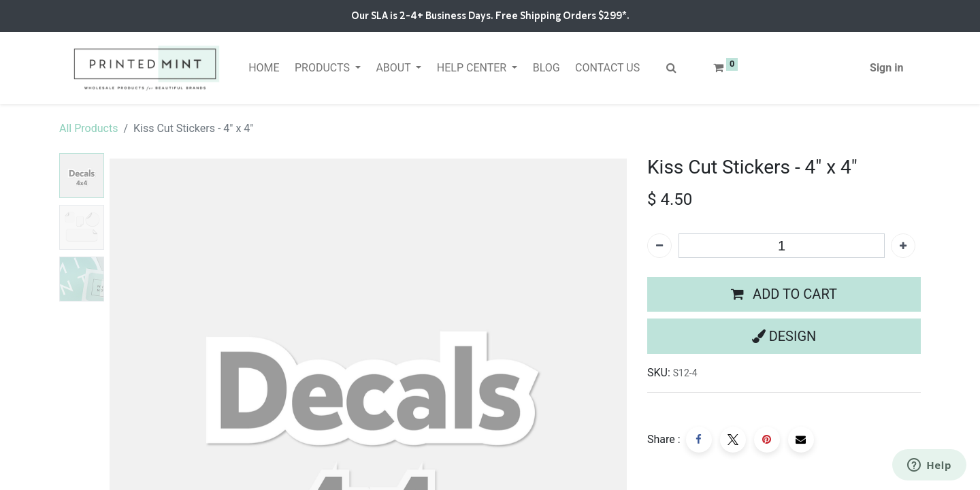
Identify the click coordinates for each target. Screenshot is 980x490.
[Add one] (903, 246)
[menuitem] (264, 68)
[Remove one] (659, 246)
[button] (784, 295)
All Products (88, 128)
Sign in (886, 68)
